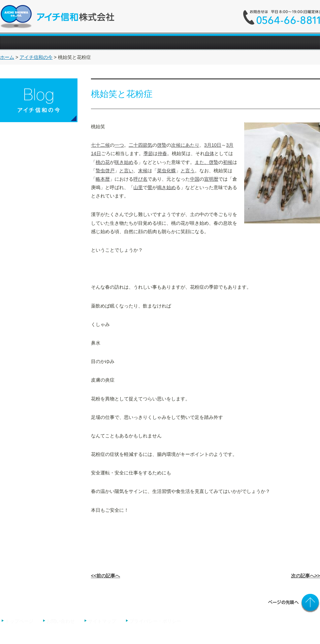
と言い (126, 171)
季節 (148, 153)
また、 (202, 162)
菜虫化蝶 (166, 171)
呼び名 (140, 179)
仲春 (162, 153)
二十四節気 (140, 145)
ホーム (7, 57)
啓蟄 (162, 145)
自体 (210, 153)
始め (171, 187)
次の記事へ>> (306, 576)
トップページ (19, 621)
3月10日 (213, 145)
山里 (138, 187)
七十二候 (100, 145)
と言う (188, 171)
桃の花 (103, 162)
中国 (195, 179)
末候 (143, 171)
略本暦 (103, 179)
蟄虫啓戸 (105, 171)
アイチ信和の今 (36, 57)
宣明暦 (211, 179)
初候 (228, 162)
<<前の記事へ (105, 576)
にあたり (190, 145)
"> (239, 43)
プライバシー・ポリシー (155, 621)
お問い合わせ (61, 621)
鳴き (162, 187)
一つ (119, 145)
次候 (176, 145)
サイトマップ (102, 621)
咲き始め (124, 162)
